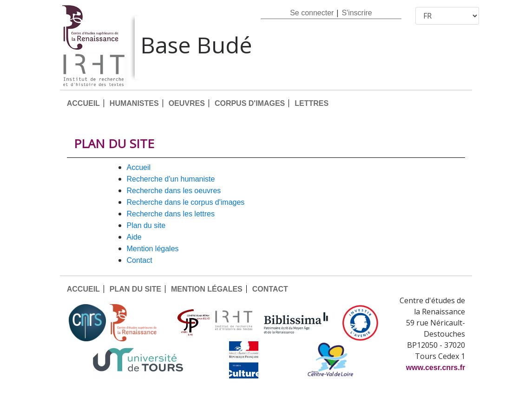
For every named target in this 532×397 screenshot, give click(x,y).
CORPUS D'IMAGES (250, 103)
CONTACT (140, 260)
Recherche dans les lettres (171, 214)
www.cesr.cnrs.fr (436, 368)
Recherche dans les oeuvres (174, 191)
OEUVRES (187, 103)
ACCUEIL (83, 103)
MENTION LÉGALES (153, 249)
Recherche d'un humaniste (171, 179)
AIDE (134, 237)
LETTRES (312, 103)
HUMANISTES (134, 103)
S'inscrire (357, 13)
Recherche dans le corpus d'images (186, 202)
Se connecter (312, 13)
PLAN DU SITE (146, 225)
